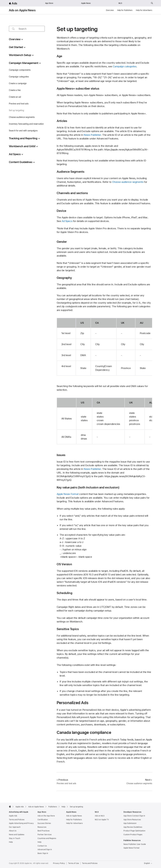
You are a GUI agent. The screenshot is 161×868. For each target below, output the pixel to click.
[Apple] (10, 806)
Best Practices (44, 831)
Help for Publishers (125, 10)
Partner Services (45, 835)
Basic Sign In (43, 853)
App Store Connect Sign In (134, 816)
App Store (49, 3)
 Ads (13, 3)
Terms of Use (73, 863)
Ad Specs (67, 221)
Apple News (86, 3)
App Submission (130, 823)
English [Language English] (148, 863)
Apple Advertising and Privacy (21, 823)
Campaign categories (19, 77)
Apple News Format (68, 494)
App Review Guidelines (133, 827)
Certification (43, 820)
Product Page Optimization (134, 831)
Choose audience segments (22, 117)
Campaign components (20, 70)
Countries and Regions (47, 838)
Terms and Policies (17, 820)
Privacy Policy (59, 863)
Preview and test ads (19, 104)
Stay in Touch (15, 838)
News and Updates (17, 835)
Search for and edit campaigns (23, 131)
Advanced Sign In (45, 850)
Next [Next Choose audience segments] (149, 780)
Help (11, 842)
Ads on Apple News (22, 10)
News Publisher (92, 135)
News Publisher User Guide (135, 844)
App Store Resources (132, 820)
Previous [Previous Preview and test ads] (62, 780)
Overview (110, 10)
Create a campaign (18, 83)
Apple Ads (13, 816)
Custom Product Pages (133, 835)
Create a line (15, 90)
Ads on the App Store (46, 816)
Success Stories (44, 823)
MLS (120, 3)
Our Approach (15, 827)
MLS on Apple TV (102, 820)
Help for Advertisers (144, 10)
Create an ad (15, 97)
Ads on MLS (100, 816)
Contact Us (42, 846)
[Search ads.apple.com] (152, 3)
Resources (42, 827)
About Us (13, 831)
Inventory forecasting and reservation (26, 124)
